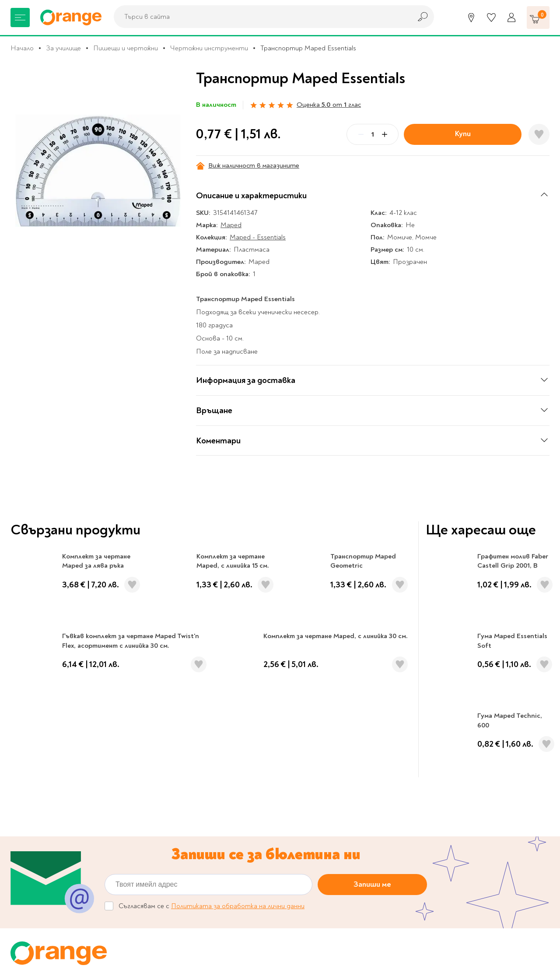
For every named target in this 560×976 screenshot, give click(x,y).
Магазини (212, 732)
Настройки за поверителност (338, 807)
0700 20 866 (75, 732)
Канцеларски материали (48, 807)
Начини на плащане (320, 861)
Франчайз (154, 821)
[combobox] (260, 17)
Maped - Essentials (258, 237)
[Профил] (511, 18)
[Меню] (20, 18)
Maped (231, 225)
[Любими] (491, 18)
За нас (148, 779)
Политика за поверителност (336, 821)
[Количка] (538, 18)
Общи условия (161, 839)
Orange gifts (157, 807)
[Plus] (385, 134)
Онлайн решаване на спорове (336, 793)
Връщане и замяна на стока (333, 848)
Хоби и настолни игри (44, 834)
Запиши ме (372, 628)
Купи (463, 134)
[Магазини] (471, 18)
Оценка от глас (329, 105)
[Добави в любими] (539, 134)
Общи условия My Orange (178, 853)
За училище (63, 48)
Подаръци (26, 861)
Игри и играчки (34, 848)
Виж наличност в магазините (248, 166)
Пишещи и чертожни (126, 48)
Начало (22, 48)
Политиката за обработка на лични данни (238, 650)
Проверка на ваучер (485, 732)
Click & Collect (471, 812)
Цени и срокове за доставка (334, 834)
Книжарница (29, 779)
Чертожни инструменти (209, 48)
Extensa (353, 959)
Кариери (348, 732)
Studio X (245, 959)
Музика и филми (35, 821)
